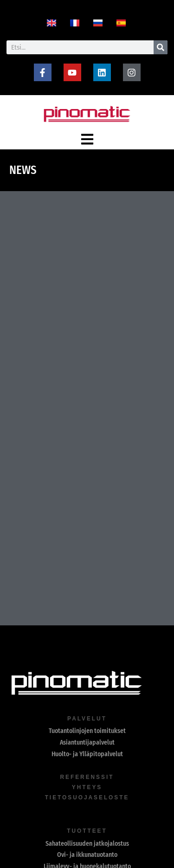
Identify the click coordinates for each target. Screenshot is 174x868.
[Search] (161, 47)
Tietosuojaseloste (87, 797)
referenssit (87, 777)
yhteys (87, 787)
